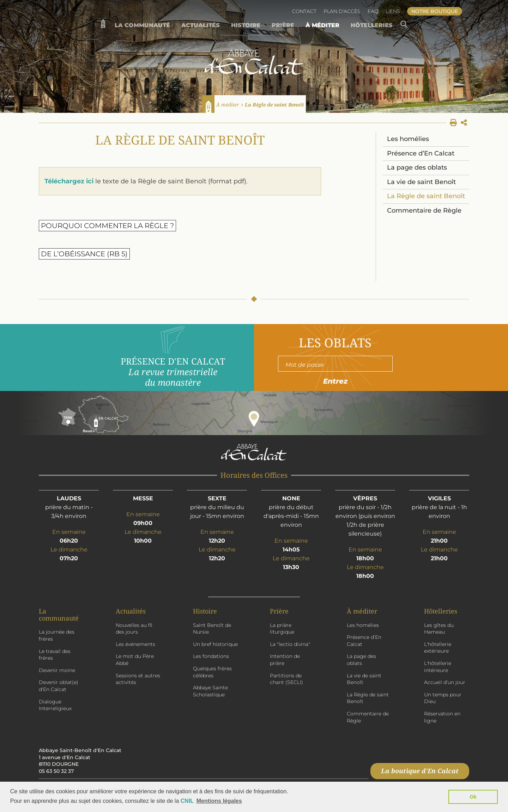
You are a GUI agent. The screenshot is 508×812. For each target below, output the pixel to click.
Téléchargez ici (69, 181)
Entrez (335, 381)
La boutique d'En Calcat (420, 771)
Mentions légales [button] (219, 801)
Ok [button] (473, 797)
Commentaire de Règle (424, 210)
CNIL (187, 801)
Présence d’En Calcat (421, 153)
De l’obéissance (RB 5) (84, 254)
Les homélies (408, 139)
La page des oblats (417, 167)
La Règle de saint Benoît (274, 105)
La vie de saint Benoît (421, 182)
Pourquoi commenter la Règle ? (107, 226)
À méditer (228, 105)
